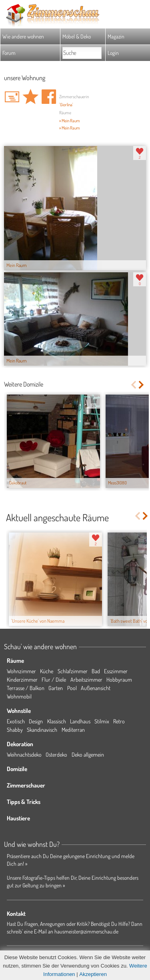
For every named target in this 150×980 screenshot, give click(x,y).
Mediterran (73, 730)
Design (36, 721)
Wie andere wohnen (23, 36)
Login (113, 53)
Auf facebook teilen (49, 97)
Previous (133, 385)
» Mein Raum (70, 121)
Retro (119, 721)
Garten (56, 688)
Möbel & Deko (77, 36)
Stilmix (102, 721)
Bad (96, 671)
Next (142, 385)
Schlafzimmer (73, 671)
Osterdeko (56, 754)
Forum (9, 53)
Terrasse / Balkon (26, 688)
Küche (47, 671)
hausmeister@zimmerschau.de (86, 931)
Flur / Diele (54, 679)
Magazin (116, 36)
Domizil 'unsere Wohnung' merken (30, 97)
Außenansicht (96, 688)
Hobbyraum (119, 679)
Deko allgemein (88, 754)
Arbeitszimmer (86, 679)
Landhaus (80, 721)
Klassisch (57, 721)
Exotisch (16, 721)
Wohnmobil (19, 696)
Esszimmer (116, 671)
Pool (72, 688)
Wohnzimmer (21, 671)
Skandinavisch (42, 730)
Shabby (15, 730)
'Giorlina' (66, 105)
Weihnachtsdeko (24, 754)
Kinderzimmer (22, 679)
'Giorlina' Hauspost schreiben (12, 97)
